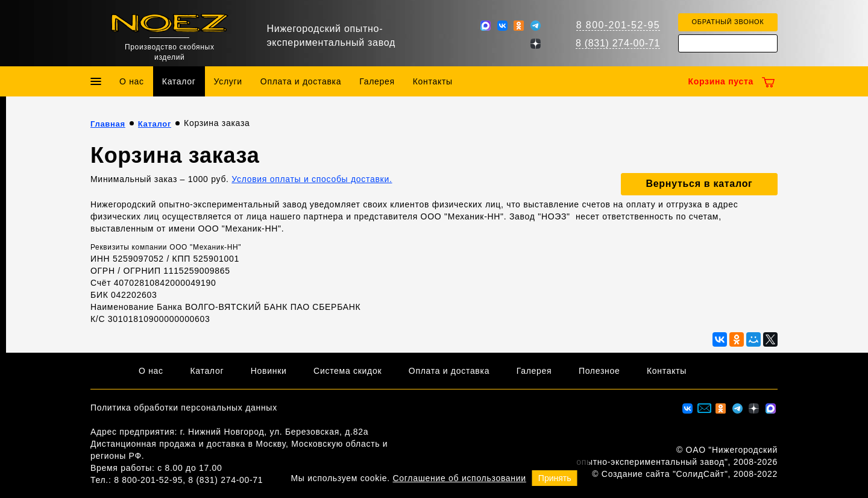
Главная (108, 124)
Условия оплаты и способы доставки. (312, 179)
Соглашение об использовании (460, 478)
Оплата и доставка (301, 81)
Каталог (179, 81)
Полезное (599, 371)
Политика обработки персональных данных (184, 408)
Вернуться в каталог (700, 184)
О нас (132, 81)
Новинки (269, 371)
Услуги (228, 81)
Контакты (433, 81)
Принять (555, 478)
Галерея (377, 81)
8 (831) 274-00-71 (618, 43)
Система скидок (348, 371)
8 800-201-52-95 (618, 25)
